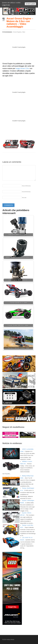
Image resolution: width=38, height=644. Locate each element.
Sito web (24, 198)
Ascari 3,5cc (25, 68)
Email (26, 192)
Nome (26, 186)
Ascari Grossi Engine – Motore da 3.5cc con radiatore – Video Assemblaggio (20, 22)
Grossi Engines (17, 32)
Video (24, 32)
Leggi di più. (6, 5)
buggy (18, 68)
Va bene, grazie (30, 4)
